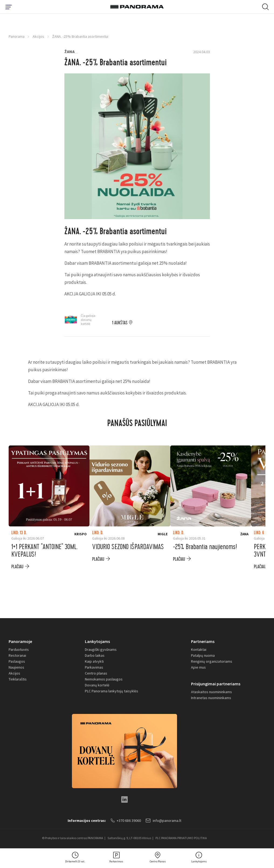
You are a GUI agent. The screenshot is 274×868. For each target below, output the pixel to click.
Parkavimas (94, 667)
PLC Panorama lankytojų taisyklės (112, 691)
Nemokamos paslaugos (104, 679)
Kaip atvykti (94, 661)
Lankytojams (97, 641)
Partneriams (203, 641)
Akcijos (38, 36)
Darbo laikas (95, 655)
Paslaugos (17, 661)
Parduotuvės (19, 649)
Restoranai (17, 655)
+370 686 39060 (126, 821)
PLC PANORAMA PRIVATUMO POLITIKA (181, 838)
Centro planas (96, 673)
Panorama (17, 36)
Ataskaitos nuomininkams (211, 692)
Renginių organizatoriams (212, 661)
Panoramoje (20, 641)
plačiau (17, 567)
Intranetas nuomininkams (211, 698)
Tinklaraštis (18, 679)
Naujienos (16, 667)
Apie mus (198, 667)
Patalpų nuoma (203, 655)
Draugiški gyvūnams (101, 649)
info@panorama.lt (164, 821)
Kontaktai (199, 649)
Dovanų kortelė (97, 685)
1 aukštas (120, 323)
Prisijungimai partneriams (216, 684)
